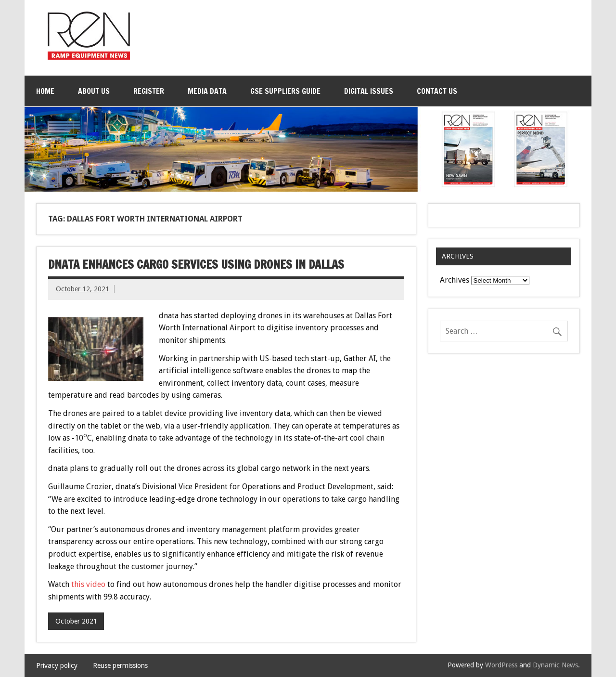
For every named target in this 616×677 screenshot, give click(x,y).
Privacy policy (57, 665)
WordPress (501, 665)
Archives (455, 280)
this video (88, 584)
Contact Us (437, 91)
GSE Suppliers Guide (285, 91)
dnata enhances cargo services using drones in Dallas (196, 264)
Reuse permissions (120, 665)
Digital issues (369, 91)
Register (149, 91)
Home (45, 91)
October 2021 (76, 621)
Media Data (207, 91)
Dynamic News (555, 665)
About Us (94, 91)
